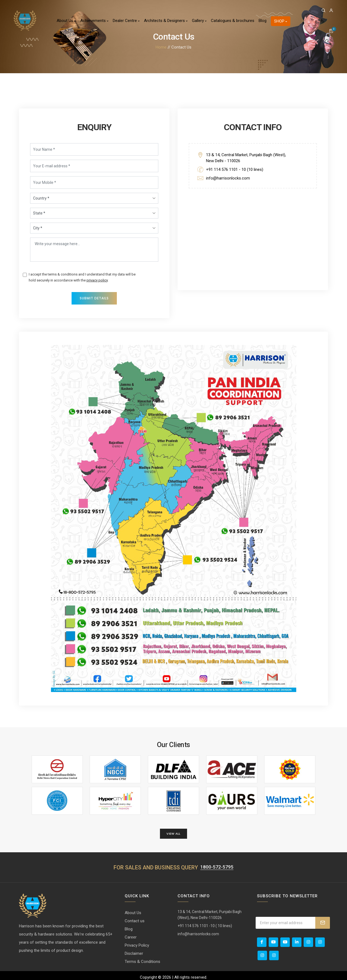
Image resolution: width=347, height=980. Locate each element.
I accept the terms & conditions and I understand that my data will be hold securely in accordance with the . (83, 275)
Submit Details (94, 296)
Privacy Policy (137, 942)
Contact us (135, 917)
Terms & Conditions (142, 958)
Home (161, 47)
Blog (263, 21)
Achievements (94, 21)
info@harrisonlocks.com (228, 176)
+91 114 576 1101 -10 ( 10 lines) (205, 922)
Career (131, 934)
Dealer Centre (126, 21)
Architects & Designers (166, 21)
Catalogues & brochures (233, 21)
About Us (66, 21)
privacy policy (98, 278)
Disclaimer (134, 950)
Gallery (199, 21)
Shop (281, 21)
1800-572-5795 (217, 863)
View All (173, 830)
